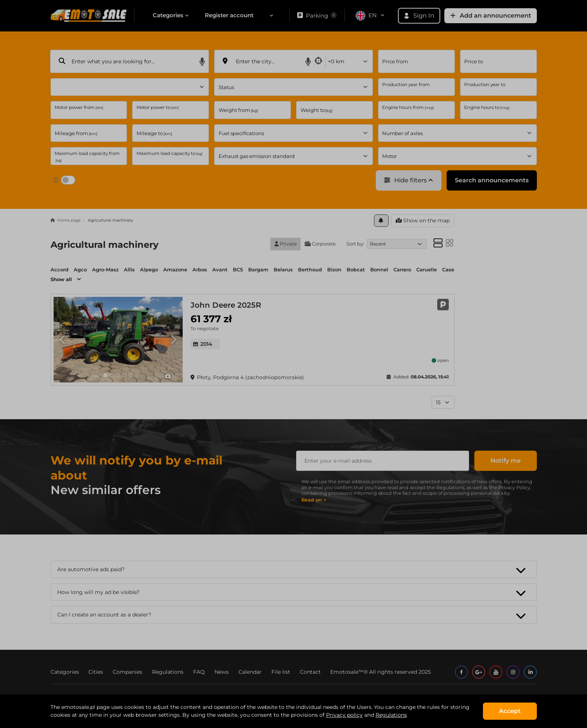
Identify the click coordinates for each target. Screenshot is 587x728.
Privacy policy (344, 715)
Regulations (391, 715)
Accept (510, 711)
